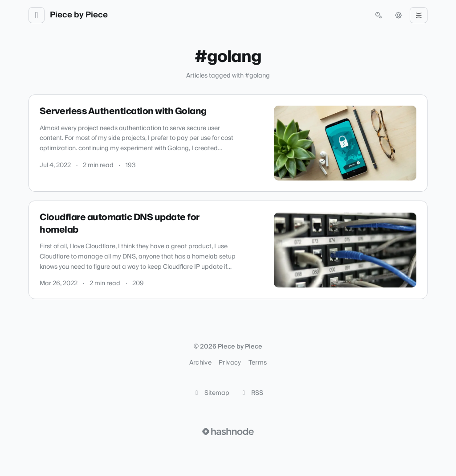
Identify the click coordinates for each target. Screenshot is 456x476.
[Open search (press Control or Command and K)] (379, 15)
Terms (258, 363)
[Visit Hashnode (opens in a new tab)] (228, 431)
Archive (200, 363)
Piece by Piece (79, 15)
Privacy (230, 363)
